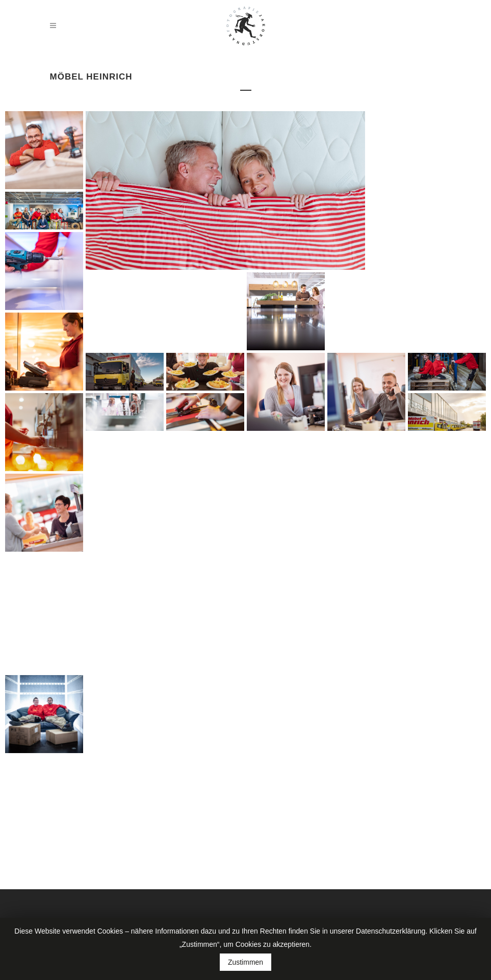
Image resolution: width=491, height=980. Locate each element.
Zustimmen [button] (245, 962)
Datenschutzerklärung (391, 931)
